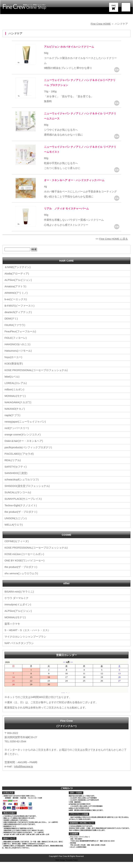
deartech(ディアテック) (18, 319)
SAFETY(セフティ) (16, 473)
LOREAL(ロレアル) (16, 389)
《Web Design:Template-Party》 (67, 866)
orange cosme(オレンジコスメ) (23, 441)
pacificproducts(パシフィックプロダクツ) (28, 454)
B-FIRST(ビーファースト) (19, 312)
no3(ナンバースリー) (17, 434)
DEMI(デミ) (11, 325)
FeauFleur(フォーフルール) (20, 338)
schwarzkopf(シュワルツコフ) (22, 486)
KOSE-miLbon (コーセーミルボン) (24, 560)
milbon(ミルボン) (14, 396)
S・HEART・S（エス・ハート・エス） (28, 636)
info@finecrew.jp (24, 773)
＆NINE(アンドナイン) (18, 273)
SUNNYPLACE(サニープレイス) (23, 505)
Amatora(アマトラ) (15, 293)
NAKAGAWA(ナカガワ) (18, 409)
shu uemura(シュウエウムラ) (21, 579)
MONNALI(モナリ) (15, 402)
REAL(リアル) (13, 466)
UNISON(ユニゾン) (16, 524)
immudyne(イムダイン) (18, 611)
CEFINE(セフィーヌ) (17, 547)
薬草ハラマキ (12, 630)
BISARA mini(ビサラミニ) (19, 598)
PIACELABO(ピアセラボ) (19, 460)
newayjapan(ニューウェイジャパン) (25, 428)
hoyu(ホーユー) (13, 364)
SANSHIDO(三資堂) (16, 479)
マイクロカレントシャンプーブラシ (25, 643)
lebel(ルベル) (12, 383)
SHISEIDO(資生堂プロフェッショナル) (27, 492)
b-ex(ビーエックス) (16, 306)
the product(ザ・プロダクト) (21, 518)
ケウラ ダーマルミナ (17, 604)
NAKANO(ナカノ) (15, 415)
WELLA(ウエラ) (14, 531)
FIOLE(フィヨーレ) (16, 344)
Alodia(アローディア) (17, 280)
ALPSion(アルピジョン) (18, 286)
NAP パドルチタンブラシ (19, 649)
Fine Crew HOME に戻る (113, 245)
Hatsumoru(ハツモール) (18, 357)
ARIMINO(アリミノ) (16, 299)
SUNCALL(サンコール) (18, 499)
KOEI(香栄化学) (14, 370)
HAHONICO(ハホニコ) (18, 351)
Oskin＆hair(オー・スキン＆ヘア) (24, 447)
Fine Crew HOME (101, 24)
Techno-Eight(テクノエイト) (21, 511)
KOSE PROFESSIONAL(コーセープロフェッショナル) (36, 376)
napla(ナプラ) (12, 421)
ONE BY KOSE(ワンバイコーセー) (25, 567)
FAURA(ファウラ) (15, 331)
